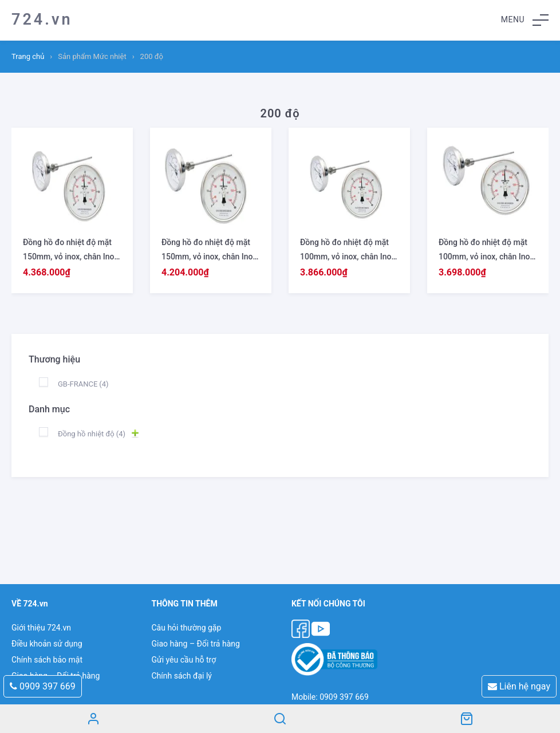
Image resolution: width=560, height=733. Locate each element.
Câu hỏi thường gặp (186, 628)
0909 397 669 (43, 686)
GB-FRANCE (83, 384)
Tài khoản (93, 719)
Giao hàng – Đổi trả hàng (195, 644)
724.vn (42, 19)
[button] (525, 20)
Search (280, 719)
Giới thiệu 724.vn (41, 628)
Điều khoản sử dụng (47, 644)
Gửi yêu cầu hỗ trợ (184, 660)
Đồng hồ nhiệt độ (92, 434)
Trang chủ (28, 56)
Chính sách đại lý (181, 676)
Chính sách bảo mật (47, 660)
